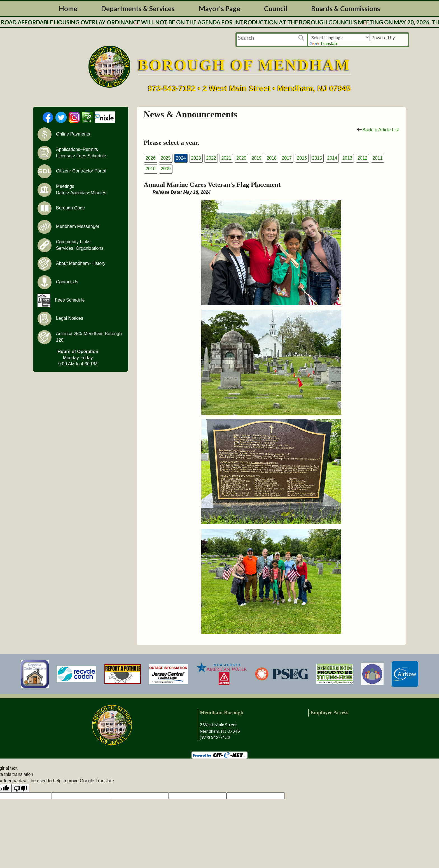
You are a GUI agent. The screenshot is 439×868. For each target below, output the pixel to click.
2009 (166, 169)
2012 (363, 158)
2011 (378, 158)
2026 (151, 158)
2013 (347, 158)
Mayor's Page (219, 9)
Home (68, 9)
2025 (166, 158)
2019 (256, 158)
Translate (324, 43)
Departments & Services (138, 9)
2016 (302, 158)
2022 (211, 158)
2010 (151, 169)
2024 (181, 158)
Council (276, 9)
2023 (196, 158)
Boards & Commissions (346, 9)
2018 (272, 158)
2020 (241, 158)
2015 (317, 158)
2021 (226, 158)
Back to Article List (378, 130)
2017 (287, 158)
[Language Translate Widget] (340, 37)
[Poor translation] (20, 788)
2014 (332, 158)
